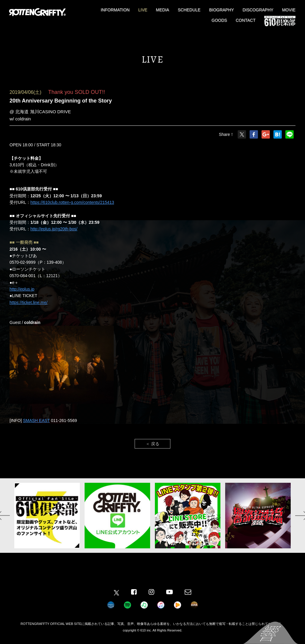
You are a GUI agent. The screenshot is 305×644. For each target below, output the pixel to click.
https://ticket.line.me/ (29, 302)
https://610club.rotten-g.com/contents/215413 (72, 202)
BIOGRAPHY (221, 10)
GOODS (219, 20)
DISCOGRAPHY (258, 10)
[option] (47, 516)
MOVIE (289, 10)
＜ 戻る (152, 444)
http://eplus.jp (22, 289)
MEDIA (163, 10)
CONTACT (246, 20)
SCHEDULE (189, 10)
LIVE (143, 10)
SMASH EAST (36, 420)
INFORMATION (115, 10)
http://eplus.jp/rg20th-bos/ (54, 229)
